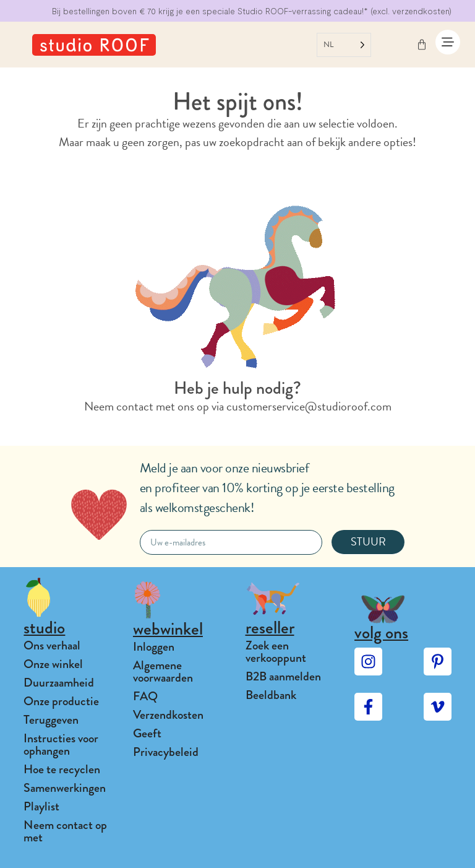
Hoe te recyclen (62, 769)
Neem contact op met (65, 831)
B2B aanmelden (283, 676)
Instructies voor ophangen (61, 744)
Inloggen (154, 647)
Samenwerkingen (65, 788)
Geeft (147, 733)
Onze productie (61, 701)
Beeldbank (271, 695)
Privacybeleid (166, 752)
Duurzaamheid (59, 683)
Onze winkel (53, 664)
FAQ (145, 696)
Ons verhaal (52, 645)
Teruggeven (51, 720)
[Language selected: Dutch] (344, 45)
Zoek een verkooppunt (276, 652)
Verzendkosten (168, 715)
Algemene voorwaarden (163, 671)
